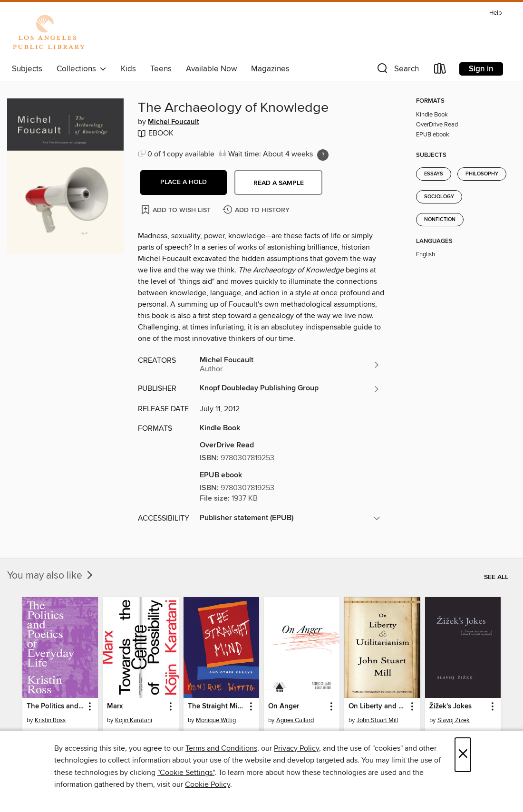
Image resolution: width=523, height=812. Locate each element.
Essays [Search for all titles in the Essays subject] (434, 174)
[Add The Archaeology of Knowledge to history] (257, 210)
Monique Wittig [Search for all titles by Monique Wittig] (216, 720)
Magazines (270, 69)
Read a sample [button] (279, 183)
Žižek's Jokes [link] (450, 706)
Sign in (481, 69)
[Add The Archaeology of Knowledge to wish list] (177, 209)
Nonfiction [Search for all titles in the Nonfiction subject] (440, 220)
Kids (128, 69)
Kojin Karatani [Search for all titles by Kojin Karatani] (134, 720)
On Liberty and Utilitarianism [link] (378, 706)
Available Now (211, 69)
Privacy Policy (296, 748)
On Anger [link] (284, 706)
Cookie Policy (208, 784)
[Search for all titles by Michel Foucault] (290, 365)
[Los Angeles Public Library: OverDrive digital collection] (48, 33)
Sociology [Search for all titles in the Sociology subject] (439, 197)
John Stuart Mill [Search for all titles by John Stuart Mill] (377, 720)
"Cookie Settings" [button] (186, 773)
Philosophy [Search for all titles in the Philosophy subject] (482, 174)
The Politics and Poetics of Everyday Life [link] (56, 706)
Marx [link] (115, 706)
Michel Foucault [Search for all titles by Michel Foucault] (174, 122)
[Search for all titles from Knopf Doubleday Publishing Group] (290, 389)
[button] (397, 71)
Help (495, 13)
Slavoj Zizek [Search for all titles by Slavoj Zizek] (454, 720)
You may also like (51, 576)
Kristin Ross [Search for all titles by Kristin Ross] (50, 720)
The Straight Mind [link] (217, 706)
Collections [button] (82, 69)
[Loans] (440, 71)
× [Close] (463, 755)
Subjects (27, 69)
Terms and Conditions (221, 748)
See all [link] (496, 577)
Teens (161, 69)
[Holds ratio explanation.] (323, 155)
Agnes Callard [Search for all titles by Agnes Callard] (295, 720)
